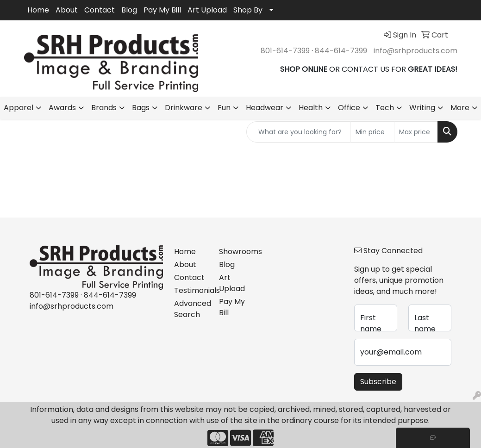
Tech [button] (385, 108)
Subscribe (378, 382)
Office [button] (349, 108)
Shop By (248, 10)
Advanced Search (191, 309)
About (67, 10)
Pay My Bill (162, 10)
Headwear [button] (265, 108)
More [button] (460, 108)
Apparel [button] (19, 108)
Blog (129, 10)
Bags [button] (141, 108)
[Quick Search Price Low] (372, 132)
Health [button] (311, 108)
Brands (104, 108)
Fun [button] (224, 108)
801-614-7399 (285, 51)
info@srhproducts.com (415, 51)
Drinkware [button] (184, 108)
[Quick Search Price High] (416, 132)
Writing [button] (422, 108)
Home (38, 10)
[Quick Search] (299, 132)
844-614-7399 (341, 51)
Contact (100, 10)
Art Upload (207, 10)
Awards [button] (62, 108)
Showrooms (236, 252)
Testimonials (191, 290)
